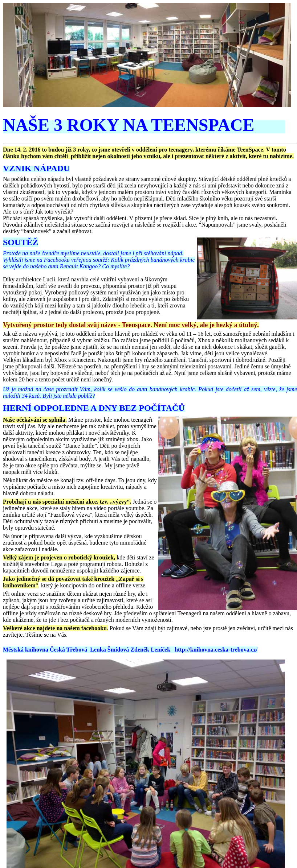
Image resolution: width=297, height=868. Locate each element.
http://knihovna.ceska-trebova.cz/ (216, 650)
